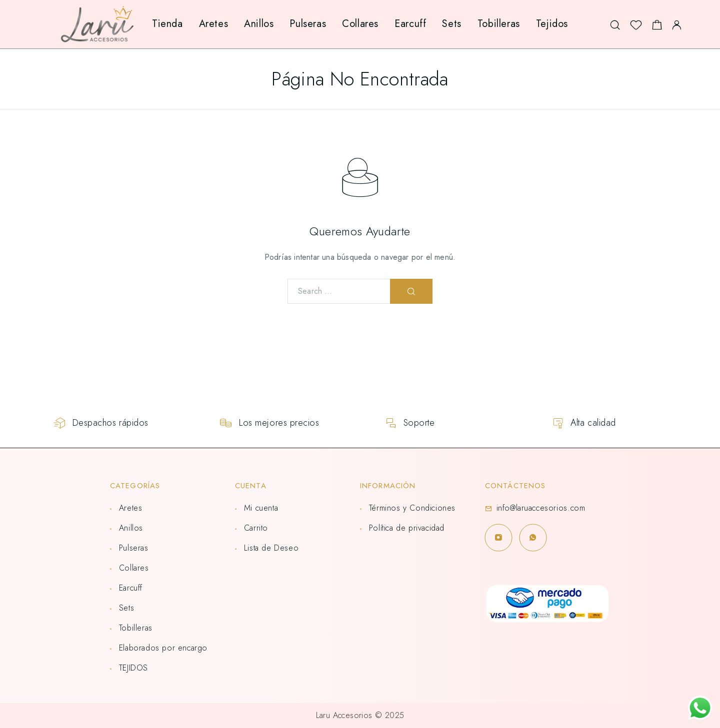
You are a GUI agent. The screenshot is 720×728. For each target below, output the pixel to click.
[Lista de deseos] (636, 27)
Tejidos (552, 24)
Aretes (214, 24)
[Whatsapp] (533, 537)
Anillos (259, 24)
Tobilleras (499, 24)
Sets (451, 24)
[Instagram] (498, 537)
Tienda (167, 24)
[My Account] (677, 24)
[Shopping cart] (657, 27)
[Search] (615, 24)
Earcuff (410, 24)
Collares (360, 24)
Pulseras (308, 24)
